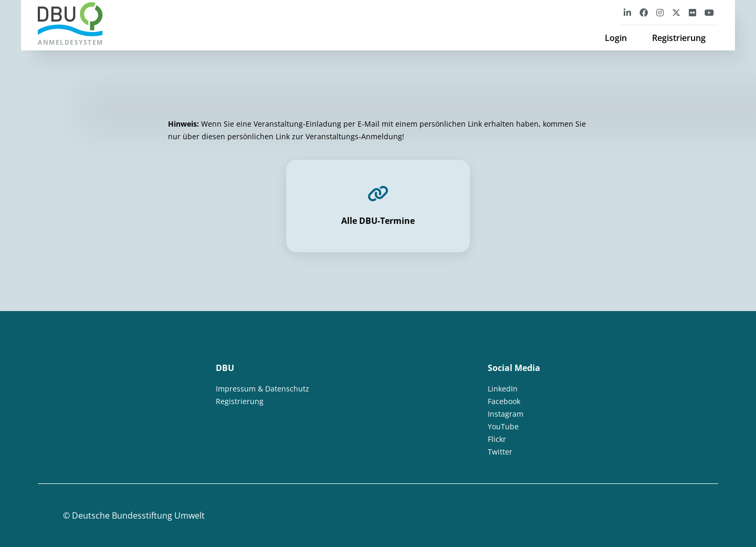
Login (616, 38)
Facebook (504, 401)
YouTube (503, 426)
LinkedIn (503, 389)
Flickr (497, 439)
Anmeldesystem (71, 24)
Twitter (500, 452)
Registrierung (679, 38)
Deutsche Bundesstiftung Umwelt (138, 515)
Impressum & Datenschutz (262, 389)
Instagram (506, 414)
